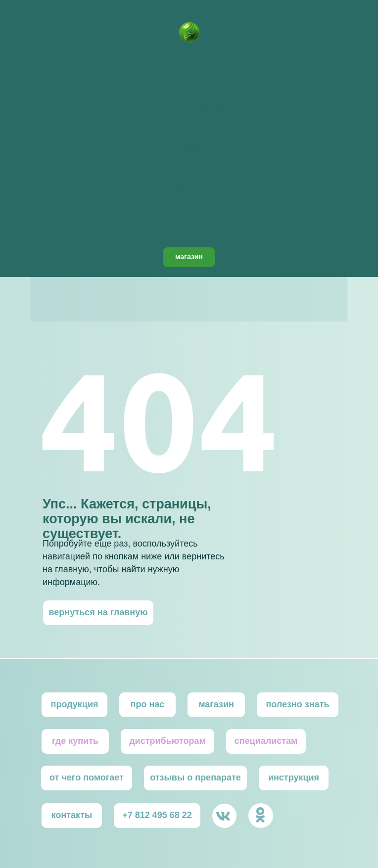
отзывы (189, 127)
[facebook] (189, 225)
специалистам (189, 167)
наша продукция (189, 86)
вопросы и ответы (189, 106)
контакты (189, 187)
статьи (189, 147)
